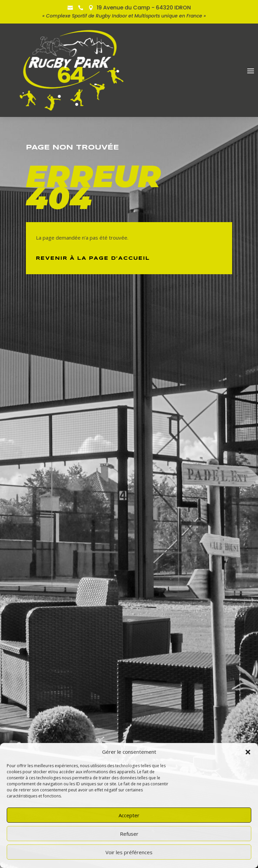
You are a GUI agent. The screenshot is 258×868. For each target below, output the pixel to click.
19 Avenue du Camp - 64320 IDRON (144, 8)
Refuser (129, 834)
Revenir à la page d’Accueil (93, 258)
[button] (248, 752)
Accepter (129, 815)
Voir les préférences (129, 852)
